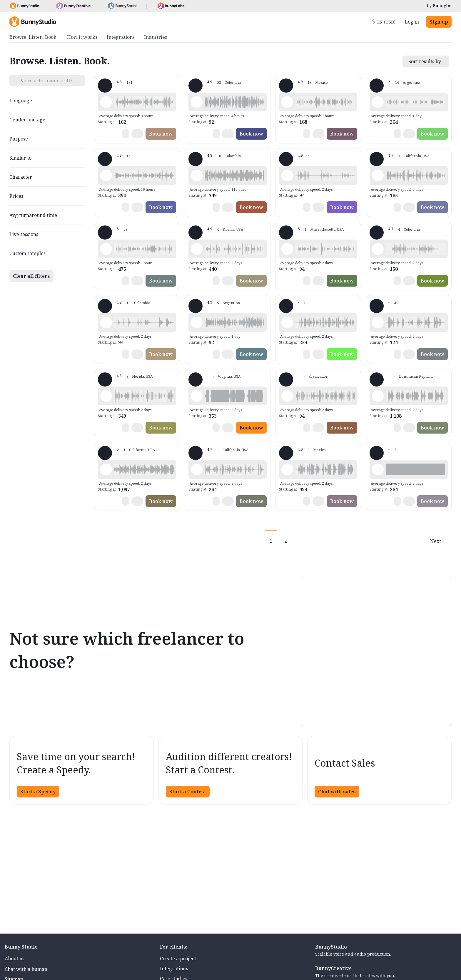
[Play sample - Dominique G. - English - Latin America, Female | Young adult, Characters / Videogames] (378, 102)
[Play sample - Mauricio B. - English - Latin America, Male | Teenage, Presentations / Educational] (287, 175)
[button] (144, 102)
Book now (161, 134)
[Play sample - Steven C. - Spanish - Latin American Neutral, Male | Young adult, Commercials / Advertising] (197, 102)
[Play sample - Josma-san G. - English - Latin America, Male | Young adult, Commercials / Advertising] (106, 102)
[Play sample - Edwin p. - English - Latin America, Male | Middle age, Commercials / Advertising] (106, 322)
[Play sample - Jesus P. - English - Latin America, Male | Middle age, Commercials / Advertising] (287, 249)
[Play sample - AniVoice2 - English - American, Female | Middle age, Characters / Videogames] (106, 396)
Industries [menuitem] (156, 37)
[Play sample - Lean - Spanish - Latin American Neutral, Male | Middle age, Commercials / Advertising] (197, 322)
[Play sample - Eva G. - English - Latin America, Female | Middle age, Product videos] (287, 469)
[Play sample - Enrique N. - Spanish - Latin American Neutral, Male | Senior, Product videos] (378, 249)
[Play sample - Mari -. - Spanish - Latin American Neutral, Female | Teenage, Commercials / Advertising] (197, 249)
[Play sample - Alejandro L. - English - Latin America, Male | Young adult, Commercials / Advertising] (287, 102)
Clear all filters (31, 276)
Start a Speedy (38, 792)
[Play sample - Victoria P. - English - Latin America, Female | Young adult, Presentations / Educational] (378, 469)
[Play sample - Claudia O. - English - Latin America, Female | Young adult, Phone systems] (287, 322)
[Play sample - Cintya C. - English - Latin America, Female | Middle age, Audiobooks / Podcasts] (106, 469)
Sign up (439, 22)
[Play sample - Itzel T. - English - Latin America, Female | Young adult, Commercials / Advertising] (378, 175)
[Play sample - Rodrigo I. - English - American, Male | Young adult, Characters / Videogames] (197, 396)
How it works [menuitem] (82, 37)
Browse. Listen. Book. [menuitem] (34, 37)
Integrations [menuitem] (121, 37)
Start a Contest (188, 792)
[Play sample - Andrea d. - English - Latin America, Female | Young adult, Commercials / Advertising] (106, 175)
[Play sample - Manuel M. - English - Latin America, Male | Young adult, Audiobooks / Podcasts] (287, 396)
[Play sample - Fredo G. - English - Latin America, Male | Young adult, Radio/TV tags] (106, 249)
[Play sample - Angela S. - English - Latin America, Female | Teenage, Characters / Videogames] (197, 469)
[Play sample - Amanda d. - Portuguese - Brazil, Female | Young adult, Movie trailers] (197, 175)
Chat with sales (337, 792)
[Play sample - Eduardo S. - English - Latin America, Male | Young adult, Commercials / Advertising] (378, 322)
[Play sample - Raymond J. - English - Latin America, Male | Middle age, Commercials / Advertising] (378, 396)
